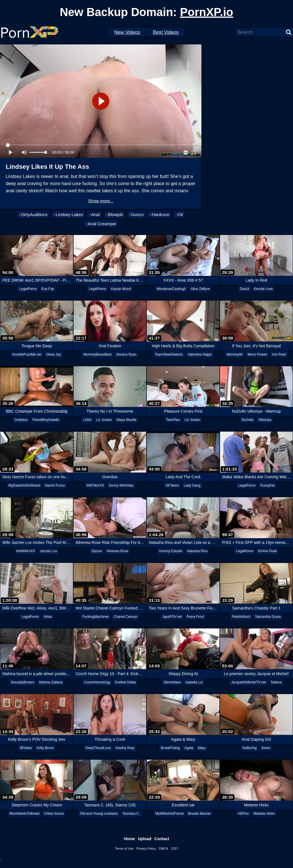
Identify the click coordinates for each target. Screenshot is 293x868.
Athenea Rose (117, 551)
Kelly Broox (45, 748)
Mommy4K (235, 354)
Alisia (48, 617)
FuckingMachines (96, 617)
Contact (162, 839)
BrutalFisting (170, 748)
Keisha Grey (125, 748)
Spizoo (97, 551)
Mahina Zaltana (51, 682)
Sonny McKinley (121, 485)
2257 (175, 849)
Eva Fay (48, 289)
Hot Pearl (279, 354)
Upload (145, 839)
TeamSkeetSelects (169, 354)
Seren (266, 748)
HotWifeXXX (26, 551)
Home (129, 839)
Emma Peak (267, 551)
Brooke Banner (199, 814)
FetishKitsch (241, 617)
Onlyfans (21, 420)
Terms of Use (124, 849)
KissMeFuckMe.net (27, 354)
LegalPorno (28, 289)
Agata (189, 748)
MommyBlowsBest (97, 354)
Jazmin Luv (48, 551)
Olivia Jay (54, 354)
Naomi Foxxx (55, 485)
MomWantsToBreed (24, 814)
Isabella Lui (194, 682)
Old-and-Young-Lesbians (99, 814)
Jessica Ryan (126, 354)
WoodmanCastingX (171, 289)
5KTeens (172, 485)
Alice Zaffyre (200, 289)
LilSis (87, 420)
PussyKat (267, 485)
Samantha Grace (268, 617)
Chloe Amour (54, 814)
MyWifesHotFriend (170, 814)
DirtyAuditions (34, 214)
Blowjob (115, 214)
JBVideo (25, 748)
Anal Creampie (102, 224)
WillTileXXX (95, 485)
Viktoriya (265, 420)
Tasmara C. (131, 814)
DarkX (245, 289)
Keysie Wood (121, 289)
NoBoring (250, 748)
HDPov (243, 814)
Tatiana (276, 682)
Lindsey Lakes (69, 214)
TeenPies (173, 420)
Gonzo (137, 214)
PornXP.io (207, 12)
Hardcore (161, 214)
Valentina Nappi (200, 354)
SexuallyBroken (22, 682)
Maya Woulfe (126, 420)
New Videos (127, 32)
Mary (202, 748)
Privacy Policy (146, 849)
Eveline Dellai (125, 682)
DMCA (163, 849)
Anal (96, 214)
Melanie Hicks (264, 814)
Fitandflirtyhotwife (46, 420)
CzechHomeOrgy (97, 682)
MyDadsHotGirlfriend (24, 485)
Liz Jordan (104, 420)
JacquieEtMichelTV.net (249, 682)
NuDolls (248, 420)
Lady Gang (192, 485)
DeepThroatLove (98, 748)
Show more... (101, 201)
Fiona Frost (195, 617)
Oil (180, 214)
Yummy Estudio (170, 551)
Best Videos (166, 32)
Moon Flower (257, 354)
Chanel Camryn (125, 617)
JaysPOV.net (172, 617)
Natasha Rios (197, 551)
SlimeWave (172, 682)
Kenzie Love (264, 289)
